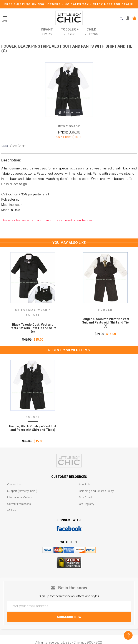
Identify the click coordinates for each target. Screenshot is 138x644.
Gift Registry (86, 504)
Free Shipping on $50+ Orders (33, 4)
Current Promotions (19, 504)
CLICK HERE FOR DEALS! (113, 4)
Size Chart (85, 497)
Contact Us (14, 484)
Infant (47, 32)
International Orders (20, 497)
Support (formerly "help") (22, 491)
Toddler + (70, 32)
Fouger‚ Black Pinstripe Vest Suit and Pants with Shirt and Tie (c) (33, 428)
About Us (85, 484)
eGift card (13, 510)
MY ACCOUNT (129, 18)
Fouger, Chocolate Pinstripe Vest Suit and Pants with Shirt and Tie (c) (105, 322)
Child (91, 32)
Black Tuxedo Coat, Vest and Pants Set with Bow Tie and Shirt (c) (33, 328)
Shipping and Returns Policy (96, 491)
